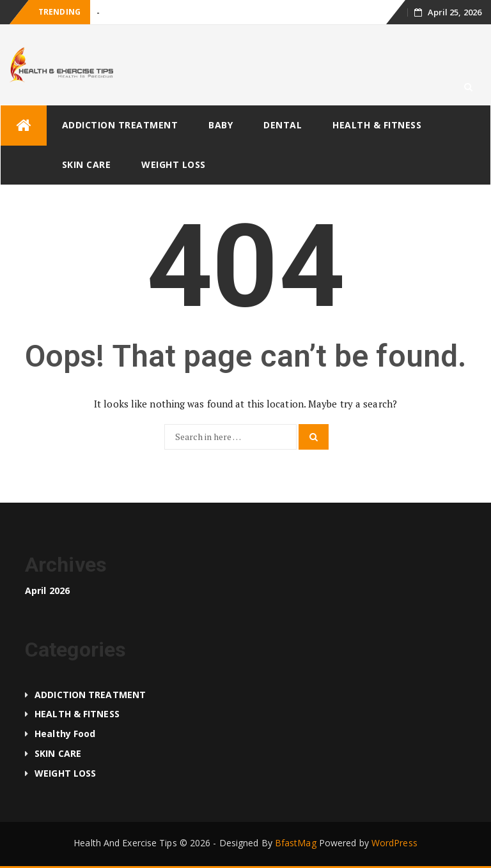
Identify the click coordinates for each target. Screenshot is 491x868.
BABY (221, 125)
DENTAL (283, 125)
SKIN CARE (87, 164)
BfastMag (296, 843)
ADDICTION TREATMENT (120, 125)
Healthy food (65, 734)
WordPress (394, 843)
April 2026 (47, 590)
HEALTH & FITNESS (377, 125)
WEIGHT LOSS (174, 164)
